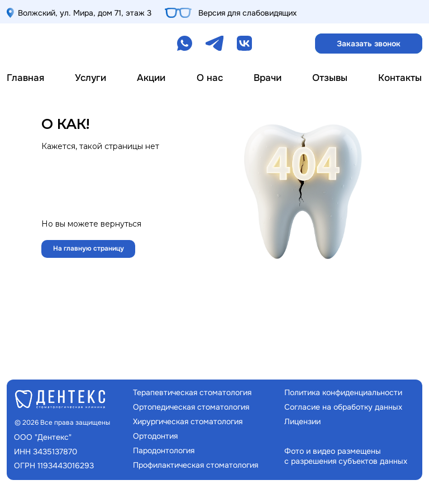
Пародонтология (164, 450)
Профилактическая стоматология (196, 465)
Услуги (90, 78)
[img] (52, 44)
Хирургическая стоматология (188, 421)
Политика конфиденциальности (343, 392)
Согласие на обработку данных (343, 407)
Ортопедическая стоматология (191, 407)
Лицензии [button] (302, 421)
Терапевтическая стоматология (192, 392)
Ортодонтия (155, 436)
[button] (369, 44)
